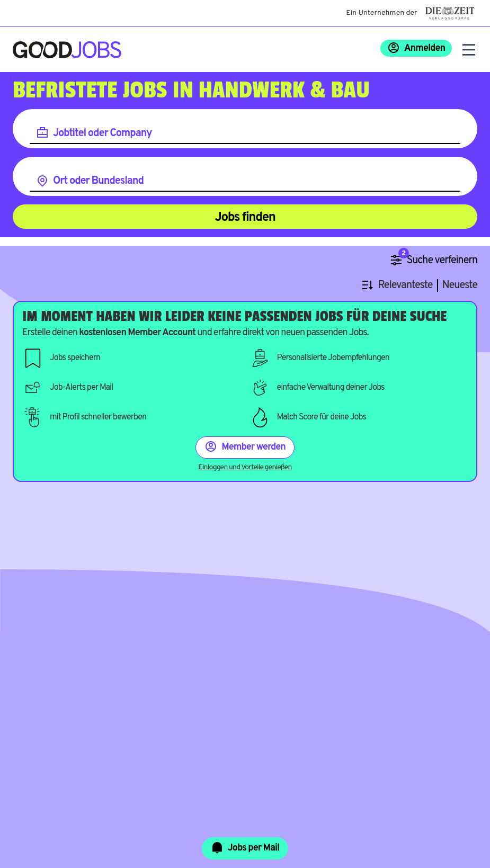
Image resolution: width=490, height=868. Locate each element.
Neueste (460, 286)
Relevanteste (405, 286)
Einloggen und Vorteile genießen (245, 467)
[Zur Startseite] (67, 50)
